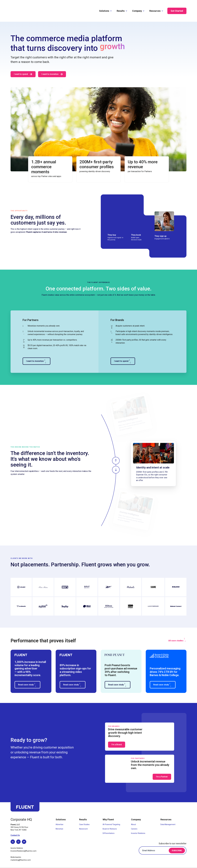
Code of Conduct (180, 863)
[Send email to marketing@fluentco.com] (22, 850)
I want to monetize (52, 64)
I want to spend (123, 351)
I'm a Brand (117, 734)
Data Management (168, 814)
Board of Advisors (110, 819)
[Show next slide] (116, 459)
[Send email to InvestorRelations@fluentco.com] (25, 841)
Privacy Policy (166, 863)
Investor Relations (138, 823)
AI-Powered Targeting (111, 814)
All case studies (177, 629)
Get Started (177, 6)
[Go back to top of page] (25, 798)
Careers (134, 819)
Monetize (59, 819)
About (133, 814)
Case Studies (84, 814)
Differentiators (109, 823)
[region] (144, 455)
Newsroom (83, 819)
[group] (153, 453)
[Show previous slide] (116, 450)
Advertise (59, 814)
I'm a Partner (162, 766)
